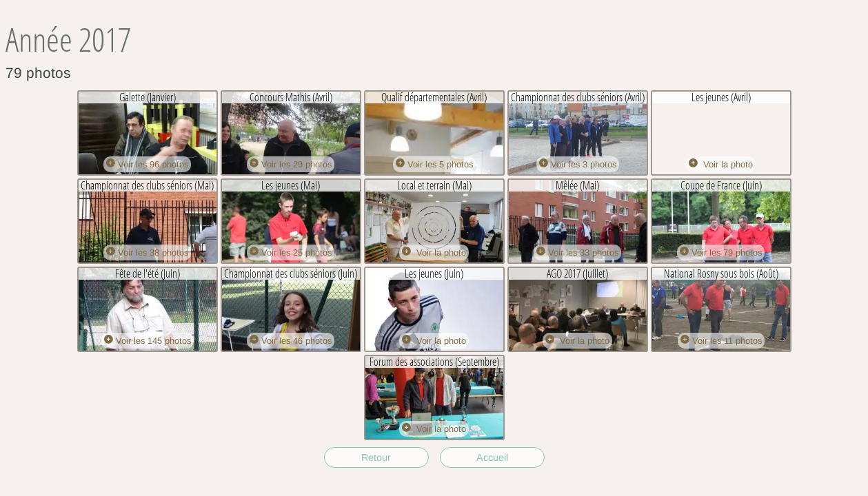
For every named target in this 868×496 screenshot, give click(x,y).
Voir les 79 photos (721, 252)
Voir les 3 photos (578, 164)
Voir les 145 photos (148, 341)
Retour (376, 457)
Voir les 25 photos (291, 252)
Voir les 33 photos (577, 252)
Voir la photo (721, 164)
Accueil (492, 457)
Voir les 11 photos (721, 341)
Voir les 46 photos (291, 341)
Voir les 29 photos (291, 164)
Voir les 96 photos (147, 164)
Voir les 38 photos (147, 252)
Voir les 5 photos (434, 164)
